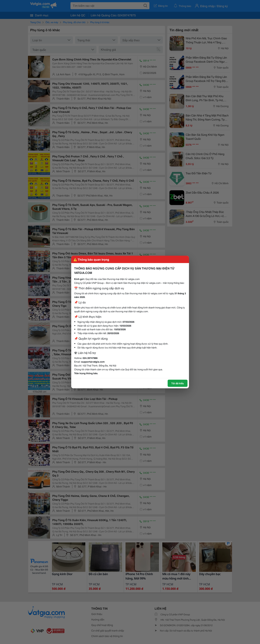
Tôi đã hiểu (178, 383)
